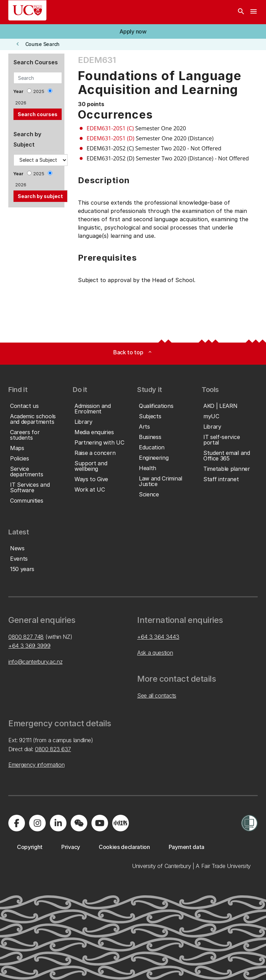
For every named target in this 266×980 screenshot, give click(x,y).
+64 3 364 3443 (158, 637)
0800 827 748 (26, 637)
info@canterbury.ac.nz (35, 662)
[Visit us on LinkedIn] (58, 823)
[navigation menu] (254, 12)
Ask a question (155, 653)
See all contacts (157, 696)
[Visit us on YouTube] (100, 823)
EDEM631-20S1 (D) (110, 138)
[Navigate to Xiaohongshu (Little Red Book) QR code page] (121, 823)
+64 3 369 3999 (29, 646)
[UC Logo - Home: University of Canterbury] (27, 10)
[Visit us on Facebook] (17, 823)
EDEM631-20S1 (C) (110, 128)
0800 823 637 (53, 749)
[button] (133, 31)
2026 (21, 103)
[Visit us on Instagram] (37, 823)
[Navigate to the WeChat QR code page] (79, 823)
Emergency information (36, 765)
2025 (39, 91)
